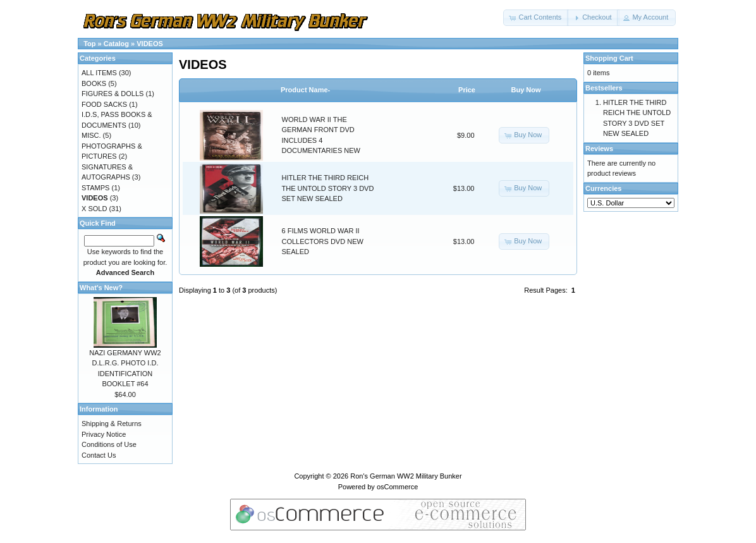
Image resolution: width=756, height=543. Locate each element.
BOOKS (94, 83)
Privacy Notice (104, 434)
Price (467, 90)
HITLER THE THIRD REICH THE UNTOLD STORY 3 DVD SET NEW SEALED (328, 188)
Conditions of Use (109, 444)
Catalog (116, 44)
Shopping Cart (609, 58)
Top (89, 44)
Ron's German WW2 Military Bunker (406, 476)
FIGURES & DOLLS (113, 94)
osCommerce (397, 487)
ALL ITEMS (99, 73)
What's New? (101, 288)
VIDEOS (150, 44)
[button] (536, 18)
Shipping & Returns (112, 424)
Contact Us (99, 455)
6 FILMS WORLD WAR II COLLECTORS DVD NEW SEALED (323, 241)
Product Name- (305, 90)
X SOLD (94, 209)
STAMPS (95, 188)
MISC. (91, 135)
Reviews (599, 149)
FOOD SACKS (104, 104)
